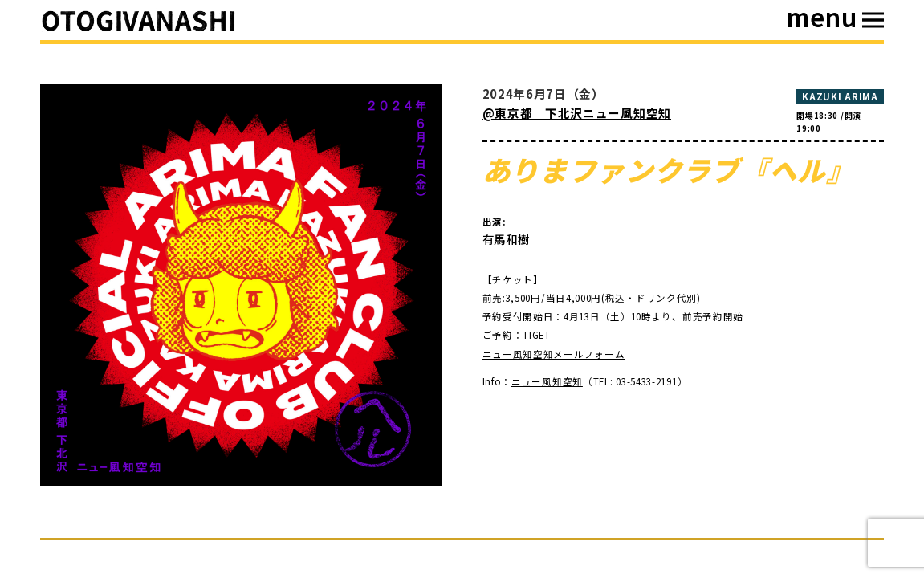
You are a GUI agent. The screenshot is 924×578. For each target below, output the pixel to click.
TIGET (537, 335)
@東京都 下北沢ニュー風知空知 (577, 113)
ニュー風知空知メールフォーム (554, 354)
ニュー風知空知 (547, 381)
